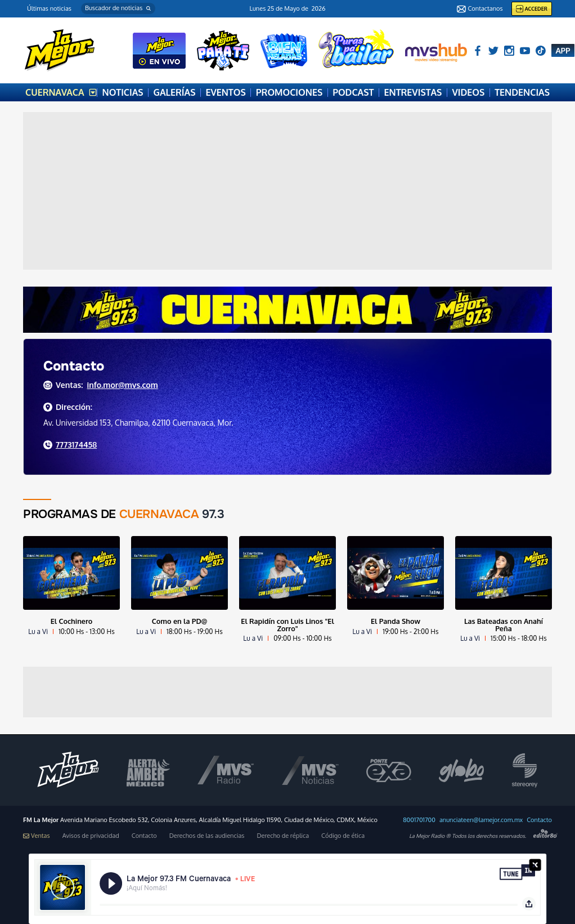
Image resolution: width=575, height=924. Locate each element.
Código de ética (343, 836)
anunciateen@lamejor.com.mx (481, 820)
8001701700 (419, 820)
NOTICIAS (123, 92)
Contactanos (480, 9)
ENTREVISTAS (413, 92)
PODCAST (353, 92)
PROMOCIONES (289, 92)
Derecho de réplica (283, 836)
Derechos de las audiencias (207, 836)
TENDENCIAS (522, 92)
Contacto (539, 820)
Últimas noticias (49, 8)
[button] (118, 8)
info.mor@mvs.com (122, 385)
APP (563, 50)
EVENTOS (225, 92)
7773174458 (76, 445)
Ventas (37, 836)
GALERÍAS (175, 92)
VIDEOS (468, 92)
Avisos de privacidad (91, 836)
